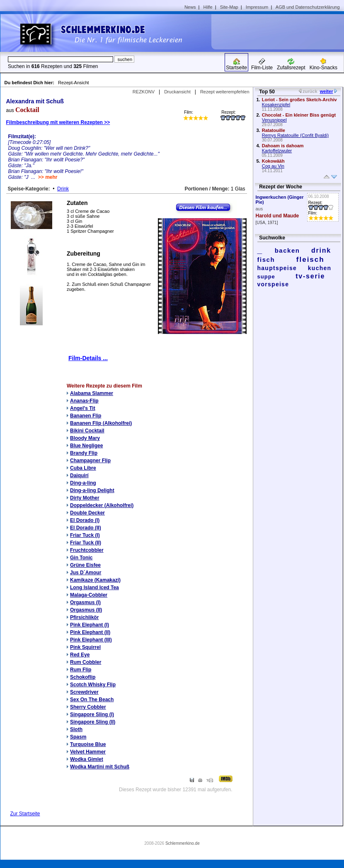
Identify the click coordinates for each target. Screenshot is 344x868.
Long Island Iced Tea (94, 588)
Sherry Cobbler (88, 707)
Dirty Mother (85, 498)
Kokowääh (273, 161)
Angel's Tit (83, 408)
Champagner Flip (90, 461)
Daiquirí (79, 475)
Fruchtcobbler (87, 550)
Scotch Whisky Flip (93, 685)
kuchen (320, 268)
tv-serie (310, 276)
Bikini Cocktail (87, 431)
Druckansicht (177, 92)
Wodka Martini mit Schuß (100, 767)
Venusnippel (274, 120)
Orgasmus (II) (86, 610)
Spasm (78, 737)
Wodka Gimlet (87, 759)
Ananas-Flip (84, 401)
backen (287, 250)
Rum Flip (81, 670)
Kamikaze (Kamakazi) (95, 580)
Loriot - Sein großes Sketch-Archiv (299, 100)
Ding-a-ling (83, 483)
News (190, 7)
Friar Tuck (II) (86, 543)
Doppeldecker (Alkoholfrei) (102, 505)
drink (321, 250)
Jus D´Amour (86, 573)
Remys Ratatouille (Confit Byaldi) (295, 135)
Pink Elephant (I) (90, 625)
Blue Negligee (86, 446)
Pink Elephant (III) (91, 640)
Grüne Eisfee (85, 565)
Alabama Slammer (92, 393)
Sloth (76, 729)
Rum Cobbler (86, 662)
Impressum (257, 7)
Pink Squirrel (85, 647)
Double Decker (87, 513)
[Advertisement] (281, 32)
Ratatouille (274, 130)
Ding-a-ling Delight (92, 490)
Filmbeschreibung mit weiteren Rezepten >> (58, 122)
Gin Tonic (81, 558)
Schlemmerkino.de (183, 843)
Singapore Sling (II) (93, 722)
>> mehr (48, 177)
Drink (63, 189)
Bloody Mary (85, 438)
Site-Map (229, 7)
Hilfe (208, 7)
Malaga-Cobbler (89, 595)
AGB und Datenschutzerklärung (308, 7)
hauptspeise (277, 268)
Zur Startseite (25, 814)
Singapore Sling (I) (92, 714)
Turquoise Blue (88, 744)
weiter (327, 91)
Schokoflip (83, 677)
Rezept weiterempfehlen (225, 92)
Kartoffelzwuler (277, 151)
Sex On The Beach (92, 700)
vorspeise (273, 284)
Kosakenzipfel (276, 105)
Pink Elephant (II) (90, 632)
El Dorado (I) (85, 520)
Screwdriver (84, 692)
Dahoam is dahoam (283, 146)
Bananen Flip (86, 416)
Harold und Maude (277, 216)
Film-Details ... (88, 358)
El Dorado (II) (86, 528)
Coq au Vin (273, 166)
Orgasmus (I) (85, 602)
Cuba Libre (83, 468)
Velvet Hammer (88, 752)
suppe (266, 277)
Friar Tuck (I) (85, 535)
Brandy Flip (84, 453)
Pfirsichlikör (84, 617)
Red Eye (80, 655)
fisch (266, 260)
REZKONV (144, 92)
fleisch (310, 260)
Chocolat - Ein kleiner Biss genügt (299, 115)
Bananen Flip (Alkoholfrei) (101, 423)
